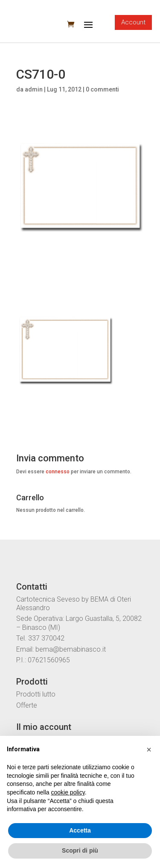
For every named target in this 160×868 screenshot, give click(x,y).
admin (34, 89)
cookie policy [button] (68, 792)
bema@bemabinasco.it (71, 649)
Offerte (27, 705)
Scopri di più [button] (80, 850)
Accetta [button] (80, 830)
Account (133, 22)
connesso (58, 472)
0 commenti (102, 89)
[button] (149, 750)
